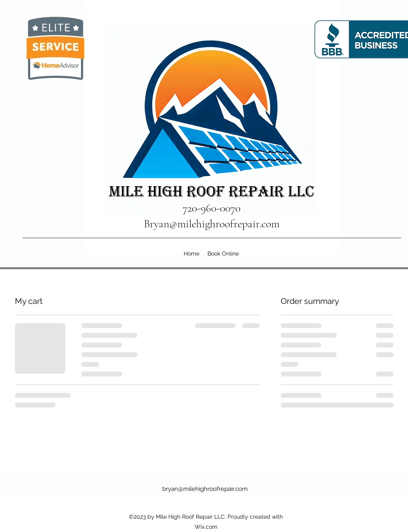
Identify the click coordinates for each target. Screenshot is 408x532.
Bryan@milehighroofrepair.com (212, 224)
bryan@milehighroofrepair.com (205, 489)
